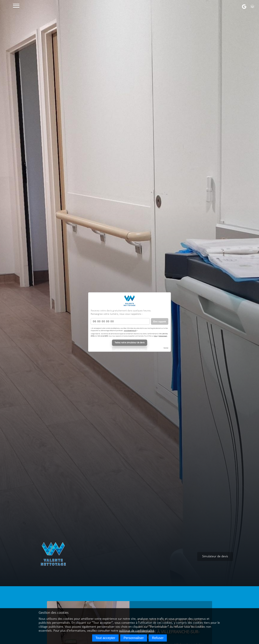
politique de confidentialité (137, 631)
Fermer (166, 348)
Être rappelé (160, 321)
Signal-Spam (163, 336)
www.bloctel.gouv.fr (130, 331)
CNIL (156, 336)
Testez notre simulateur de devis (130, 343)
